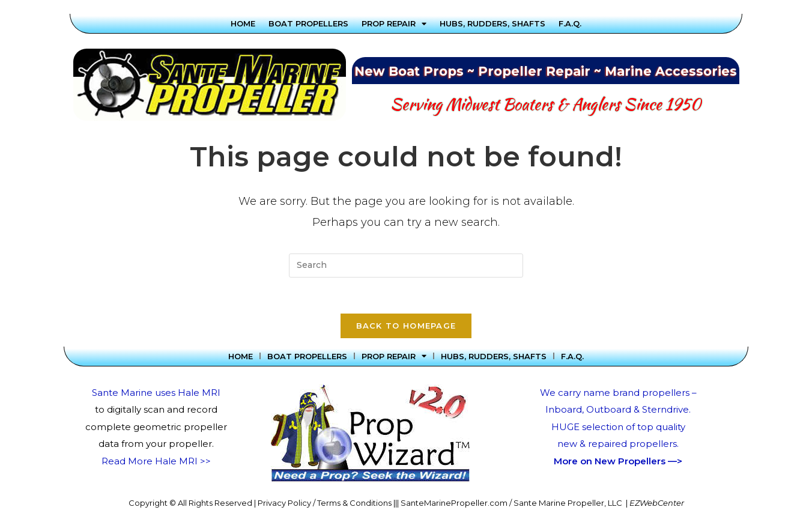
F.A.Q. (570, 23)
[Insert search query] (406, 266)
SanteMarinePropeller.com (454, 503)
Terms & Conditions (354, 503)
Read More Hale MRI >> (156, 462)
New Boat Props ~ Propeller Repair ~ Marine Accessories (546, 71)
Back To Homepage (406, 326)
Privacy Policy (284, 503)
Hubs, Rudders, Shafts (492, 23)
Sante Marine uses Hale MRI (156, 393)
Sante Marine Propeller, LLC (568, 503)
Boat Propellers (308, 23)
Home (243, 23)
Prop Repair (394, 23)
